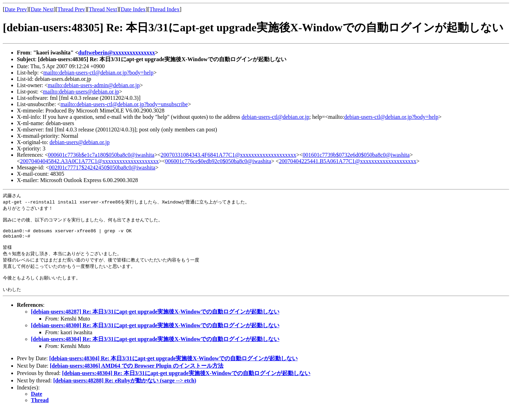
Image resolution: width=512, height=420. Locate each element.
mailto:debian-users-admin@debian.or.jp (94, 85)
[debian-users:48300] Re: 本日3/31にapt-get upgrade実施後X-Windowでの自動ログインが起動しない (155, 336)
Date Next (42, 9)
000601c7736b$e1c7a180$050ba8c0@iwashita (101, 155)
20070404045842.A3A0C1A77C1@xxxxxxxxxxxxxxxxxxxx (89, 161)
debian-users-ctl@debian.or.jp (276, 117)
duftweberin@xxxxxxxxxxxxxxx (117, 53)
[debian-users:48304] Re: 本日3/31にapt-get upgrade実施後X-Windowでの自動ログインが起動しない (155, 350)
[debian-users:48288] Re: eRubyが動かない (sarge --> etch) (125, 391)
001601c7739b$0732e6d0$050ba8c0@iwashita (356, 155)
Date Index (133, 9)
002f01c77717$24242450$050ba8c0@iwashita (102, 167)
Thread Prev (71, 9)
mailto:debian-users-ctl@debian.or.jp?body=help (98, 73)
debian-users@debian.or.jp (80, 142)
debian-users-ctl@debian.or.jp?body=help (391, 117)
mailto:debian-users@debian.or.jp (81, 92)
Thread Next (103, 9)
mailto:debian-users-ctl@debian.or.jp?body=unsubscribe (124, 104)
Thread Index (164, 9)
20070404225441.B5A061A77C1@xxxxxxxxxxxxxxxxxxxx (348, 161)
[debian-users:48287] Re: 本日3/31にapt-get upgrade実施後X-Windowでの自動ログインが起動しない (155, 322)
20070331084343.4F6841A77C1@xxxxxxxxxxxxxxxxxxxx (228, 155)
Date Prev (16, 9)
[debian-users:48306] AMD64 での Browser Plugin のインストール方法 (137, 377)
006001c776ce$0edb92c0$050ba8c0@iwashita (218, 161)
